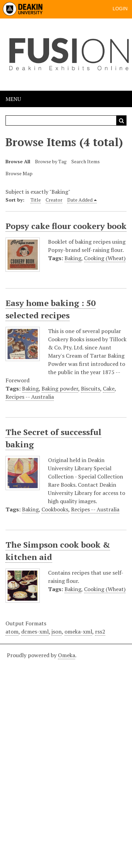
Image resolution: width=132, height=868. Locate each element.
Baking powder (60, 388)
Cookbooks (55, 509)
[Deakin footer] (66, 755)
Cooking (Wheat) (105, 258)
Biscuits (91, 388)
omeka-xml (78, 631)
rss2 (100, 631)
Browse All (18, 161)
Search (121, 120)
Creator (54, 200)
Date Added (80, 200)
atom (12, 631)
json (57, 631)
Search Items (86, 161)
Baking (73, 258)
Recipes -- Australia (30, 397)
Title (36, 200)
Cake (109, 388)
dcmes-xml (35, 631)
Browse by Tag (51, 161)
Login (120, 9)
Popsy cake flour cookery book (66, 226)
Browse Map (19, 173)
